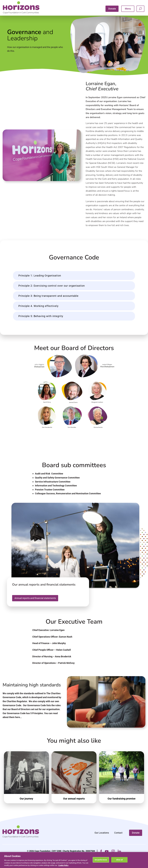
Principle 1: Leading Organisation (40, 281)
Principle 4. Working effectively (38, 311)
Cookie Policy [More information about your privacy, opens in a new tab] (63, 865)
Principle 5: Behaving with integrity (41, 321)
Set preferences (101, 860)
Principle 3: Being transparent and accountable (48, 301)
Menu (128, 9)
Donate (112, 9)
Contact (118, 838)
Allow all (119, 860)
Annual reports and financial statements (35, 603)
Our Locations (102, 838)
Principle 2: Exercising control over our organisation (52, 291)
